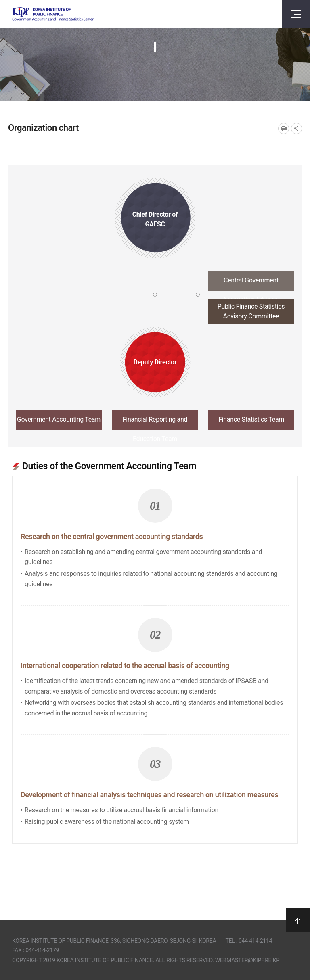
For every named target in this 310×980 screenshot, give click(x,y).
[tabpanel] (155, 647)
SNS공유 (296, 129)
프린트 (284, 129)
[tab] (155, 283)
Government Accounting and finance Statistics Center (53, 14)
